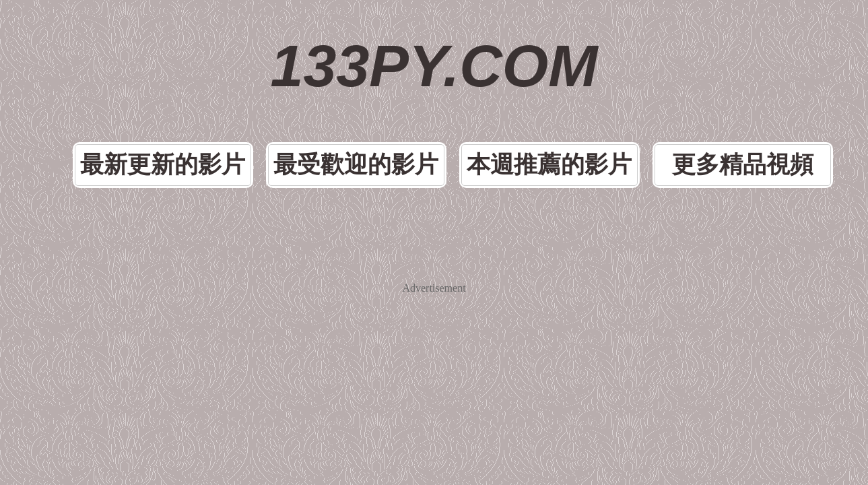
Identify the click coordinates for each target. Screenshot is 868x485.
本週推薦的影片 (526, 103)
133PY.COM (434, 40)
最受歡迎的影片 (376, 103)
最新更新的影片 (227, 103)
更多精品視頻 (675, 103)
